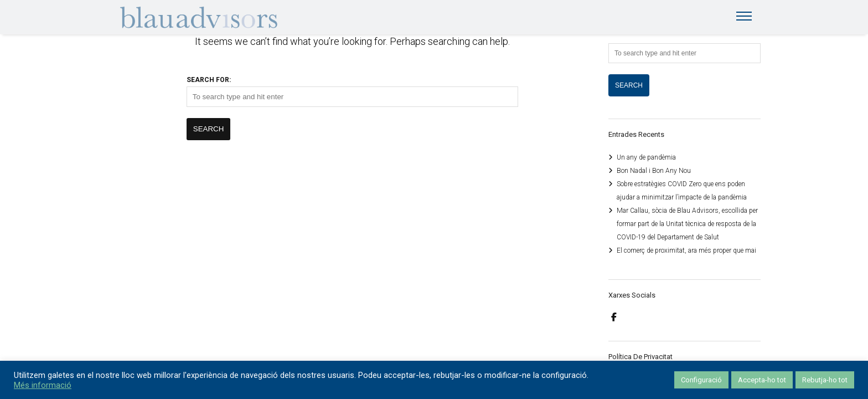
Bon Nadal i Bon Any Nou (654, 171)
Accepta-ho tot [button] (762, 380)
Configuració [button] (701, 380)
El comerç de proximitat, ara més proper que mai (686, 250)
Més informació (43, 385)
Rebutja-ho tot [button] (825, 380)
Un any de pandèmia (646, 157)
